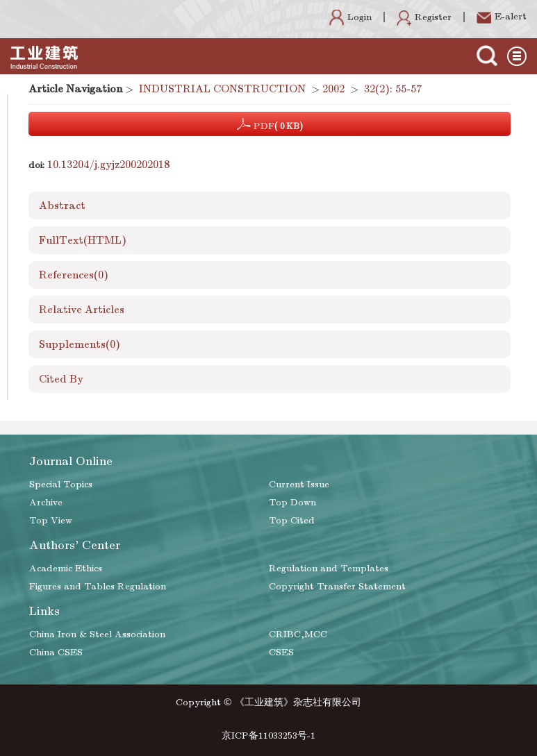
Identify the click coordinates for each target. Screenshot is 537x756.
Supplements (80, 344)
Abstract (62, 205)
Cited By (61, 379)
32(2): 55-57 (393, 89)
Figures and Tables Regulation (98, 586)
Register (424, 17)
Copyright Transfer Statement (337, 586)
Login (350, 17)
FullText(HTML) (83, 240)
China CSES (56, 652)
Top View (51, 520)
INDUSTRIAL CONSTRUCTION (222, 89)
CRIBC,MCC (298, 634)
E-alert (502, 16)
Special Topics (61, 484)
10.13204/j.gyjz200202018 (108, 165)
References (74, 275)
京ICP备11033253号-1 (268, 736)
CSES (281, 652)
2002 (333, 89)
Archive (46, 502)
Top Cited (292, 520)
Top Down (292, 502)
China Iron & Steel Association (97, 634)
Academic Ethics (66, 568)
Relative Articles (82, 310)
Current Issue (299, 484)
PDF (270, 124)
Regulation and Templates (329, 568)
